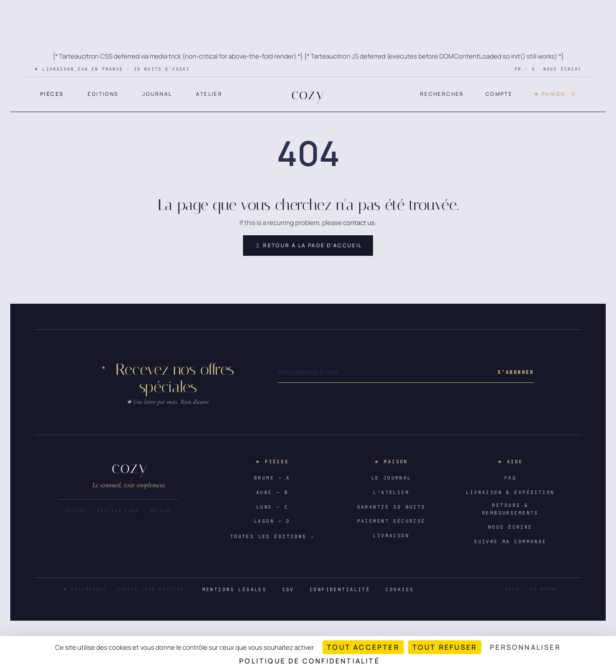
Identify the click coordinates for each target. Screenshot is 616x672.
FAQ (510, 478)
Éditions (103, 94)
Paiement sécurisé (391, 521)
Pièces (52, 94)
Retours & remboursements (510, 509)
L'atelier (391, 492)
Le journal (391, 478)
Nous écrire (563, 69)
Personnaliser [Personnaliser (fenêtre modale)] (525, 647)
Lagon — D (272, 521)
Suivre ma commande (510, 542)
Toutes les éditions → (272, 536)
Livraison (391, 536)
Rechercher (442, 94)
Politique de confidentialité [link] (309, 661)
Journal (157, 94)
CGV (288, 589)
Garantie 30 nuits (391, 507)
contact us (359, 223)
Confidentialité (340, 589)
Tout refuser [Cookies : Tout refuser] (445, 647)
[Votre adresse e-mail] (386, 372)
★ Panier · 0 (555, 94)
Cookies (400, 589)
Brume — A (272, 478)
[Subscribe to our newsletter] (516, 372)
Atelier (209, 94)
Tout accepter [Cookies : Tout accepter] (363, 647)
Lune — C (272, 507)
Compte (499, 94)
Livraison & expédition (510, 492)
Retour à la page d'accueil (308, 246)
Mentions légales (235, 589)
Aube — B (272, 492)
